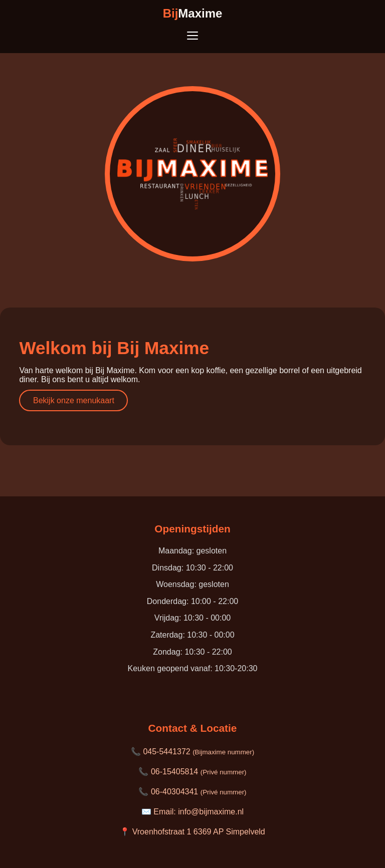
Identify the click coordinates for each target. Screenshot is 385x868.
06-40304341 (199, 792)
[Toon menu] (192, 36)
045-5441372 (199, 752)
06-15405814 (199, 772)
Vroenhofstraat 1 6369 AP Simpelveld (199, 832)
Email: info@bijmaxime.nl (199, 812)
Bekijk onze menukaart (74, 400)
